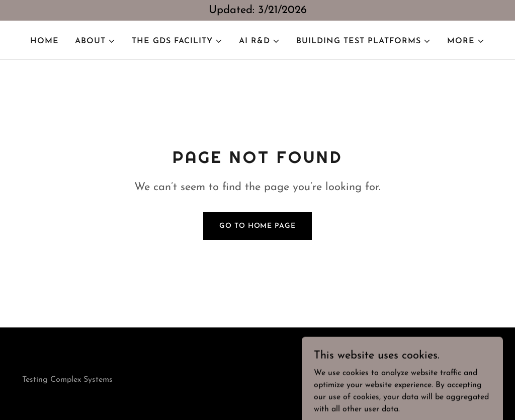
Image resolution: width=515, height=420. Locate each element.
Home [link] (45, 41)
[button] (95, 41)
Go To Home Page (257, 226)
